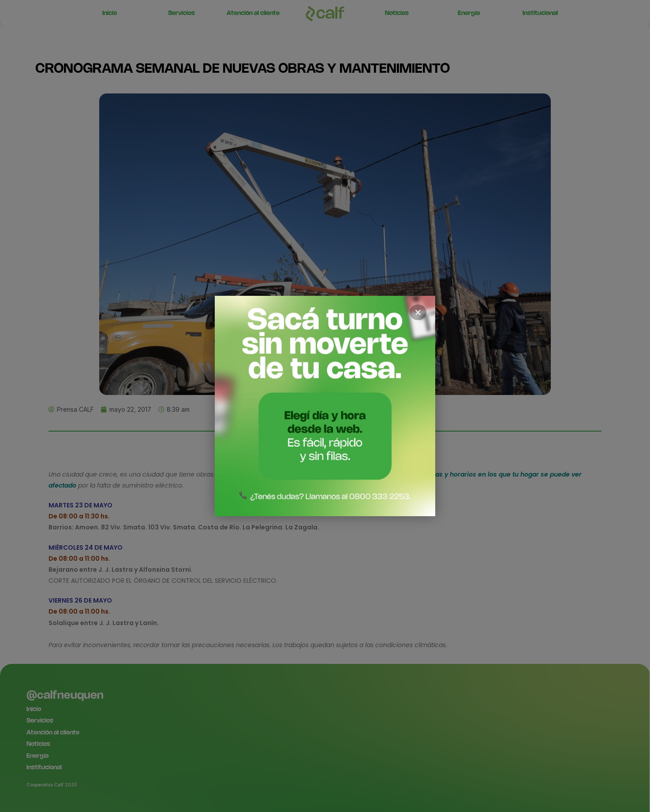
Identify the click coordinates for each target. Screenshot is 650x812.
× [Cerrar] (418, 313)
